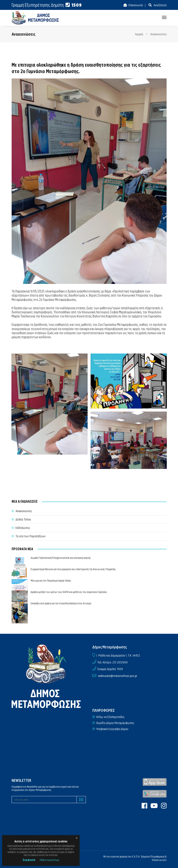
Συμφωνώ (29, 860)
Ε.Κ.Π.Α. (136, 857)
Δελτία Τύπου (23, 519)
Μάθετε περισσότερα (49, 860)
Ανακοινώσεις (158, 34)
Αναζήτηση (160, 5)
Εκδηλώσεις (23, 528)
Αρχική (139, 34)
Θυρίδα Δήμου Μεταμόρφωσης (115, 723)
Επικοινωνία (135, 5)
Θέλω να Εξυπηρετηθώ (110, 717)
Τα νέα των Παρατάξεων (30, 536)
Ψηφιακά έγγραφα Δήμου (112, 729)
